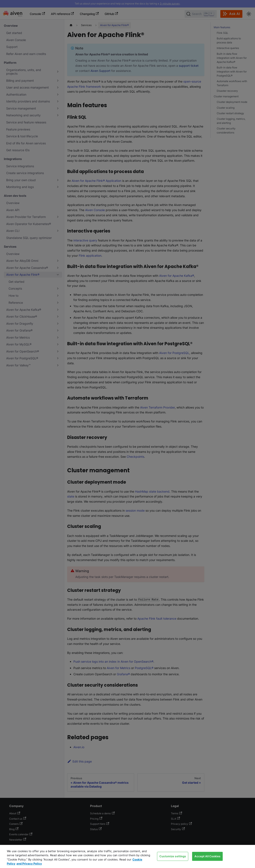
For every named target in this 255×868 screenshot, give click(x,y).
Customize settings (173, 856)
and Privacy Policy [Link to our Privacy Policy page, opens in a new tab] (29, 864)
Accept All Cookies (207, 856)
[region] (127, 856)
